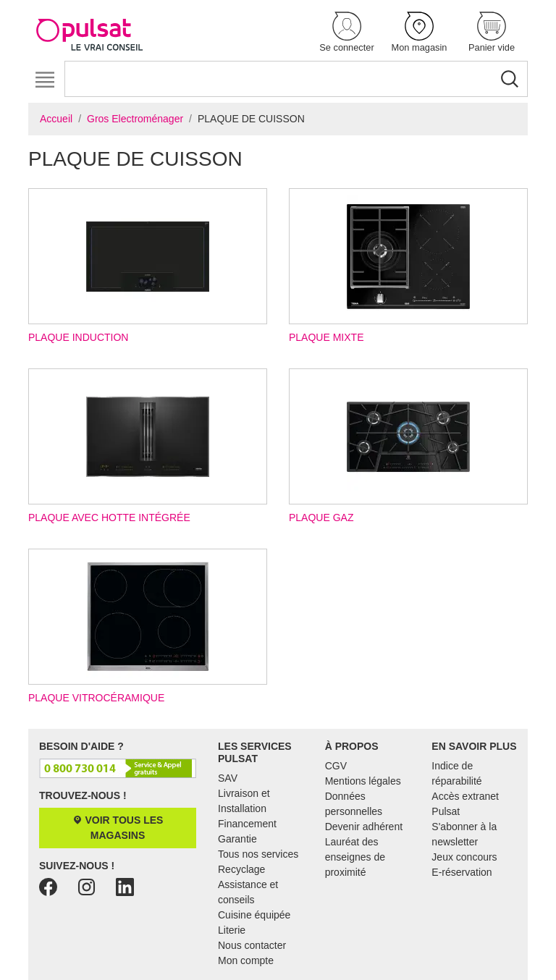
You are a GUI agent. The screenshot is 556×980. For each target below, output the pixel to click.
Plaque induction (148, 266)
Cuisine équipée (254, 915)
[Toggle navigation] (45, 80)
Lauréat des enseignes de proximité (355, 857)
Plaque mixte (408, 266)
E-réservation (462, 872)
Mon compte (246, 960)
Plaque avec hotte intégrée (148, 446)
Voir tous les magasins (118, 828)
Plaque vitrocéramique (148, 626)
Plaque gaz (408, 446)
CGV (336, 766)
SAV (228, 778)
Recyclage (241, 869)
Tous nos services (258, 854)
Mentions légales (363, 781)
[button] (347, 33)
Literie (232, 930)
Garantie (237, 839)
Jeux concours (464, 857)
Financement (247, 824)
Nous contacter (252, 945)
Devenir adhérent (364, 827)
